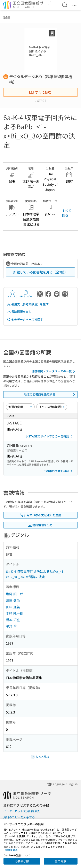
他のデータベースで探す (25, 319)
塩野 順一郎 (15, 594)
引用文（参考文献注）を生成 (28, 304)
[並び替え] (20, 407)
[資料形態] (52, 407)
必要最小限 (22, 861)
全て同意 (60, 861)
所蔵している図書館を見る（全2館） (40, 272)
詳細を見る (11, 850)
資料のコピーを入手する (19, 817)
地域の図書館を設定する (50, 395)
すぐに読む (40, 92)
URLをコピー (26, 294)
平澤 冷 (11, 626)
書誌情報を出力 (19, 312)
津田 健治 (13, 600)
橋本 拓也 (13, 620)
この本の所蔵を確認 (59, 471)
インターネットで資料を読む (22, 811)
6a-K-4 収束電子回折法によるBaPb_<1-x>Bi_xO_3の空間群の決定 (35, 574)
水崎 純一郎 (15, 613)
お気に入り (13, 294)
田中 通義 (13, 607)
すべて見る (67, 213)
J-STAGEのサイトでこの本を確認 (50, 436)
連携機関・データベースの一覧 (54, 371)
